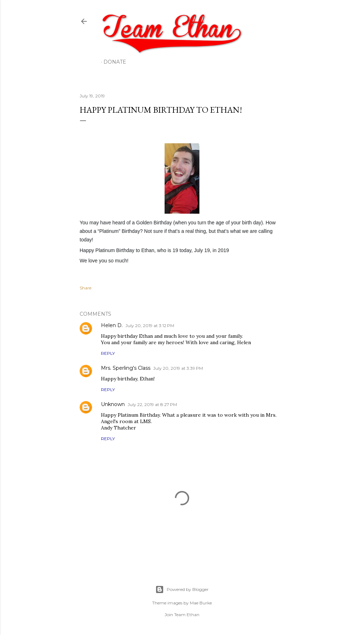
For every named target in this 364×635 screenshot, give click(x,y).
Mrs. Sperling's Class (126, 368)
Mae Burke (201, 603)
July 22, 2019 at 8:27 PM (152, 404)
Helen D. (112, 325)
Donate (115, 62)
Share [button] (85, 288)
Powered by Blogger (182, 589)
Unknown (113, 404)
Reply (108, 353)
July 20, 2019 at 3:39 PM (178, 368)
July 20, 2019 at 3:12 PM (150, 325)
